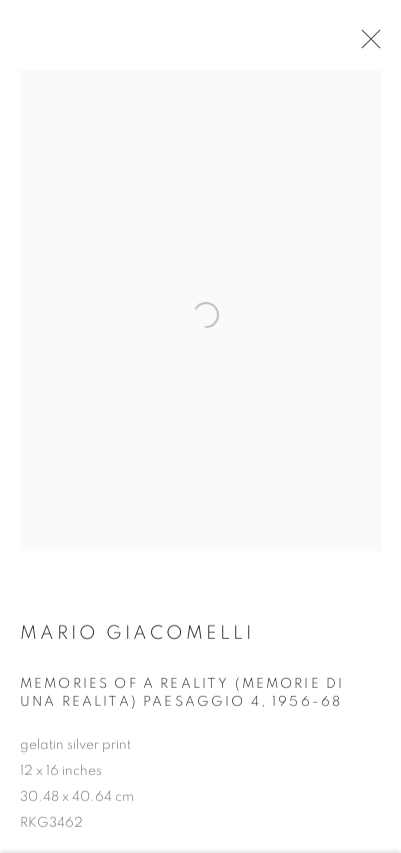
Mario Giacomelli (137, 638)
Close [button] (367, 45)
